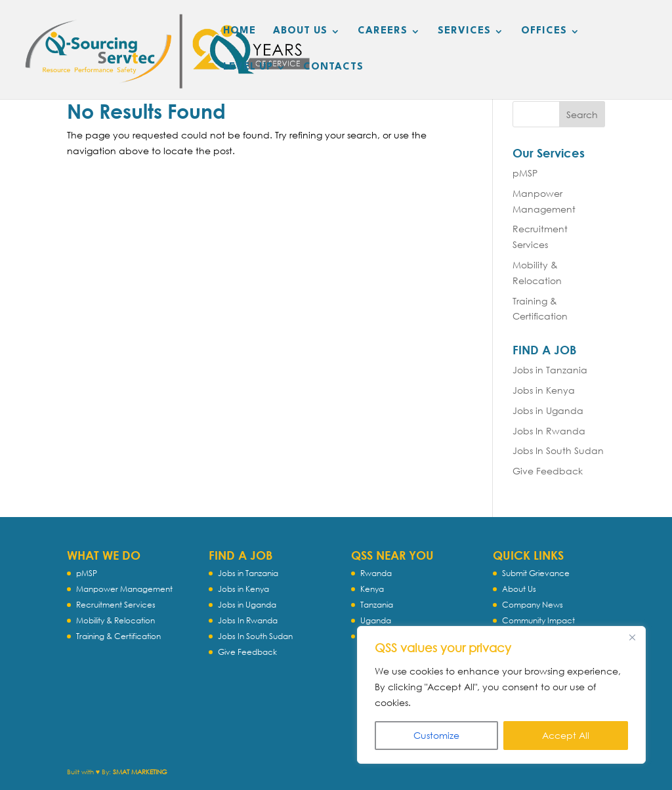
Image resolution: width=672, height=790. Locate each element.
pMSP (525, 173)
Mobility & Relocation (115, 620)
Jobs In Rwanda (549, 431)
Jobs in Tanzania (550, 370)
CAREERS (383, 31)
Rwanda (376, 573)
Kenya (372, 589)
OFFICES (544, 31)
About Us (519, 589)
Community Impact (538, 620)
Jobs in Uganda (548, 410)
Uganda (376, 620)
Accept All (566, 735)
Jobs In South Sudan (558, 450)
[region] (501, 695)
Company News (533, 605)
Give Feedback (548, 471)
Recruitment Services (116, 605)
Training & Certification (118, 636)
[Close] (632, 637)
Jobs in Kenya (544, 390)
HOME (240, 31)
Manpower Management (124, 589)
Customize (436, 735)
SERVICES (464, 31)
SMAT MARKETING (140, 772)
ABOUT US (300, 31)
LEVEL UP (248, 68)
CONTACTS (333, 68)
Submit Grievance (536, 573)
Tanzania (377, 605)
